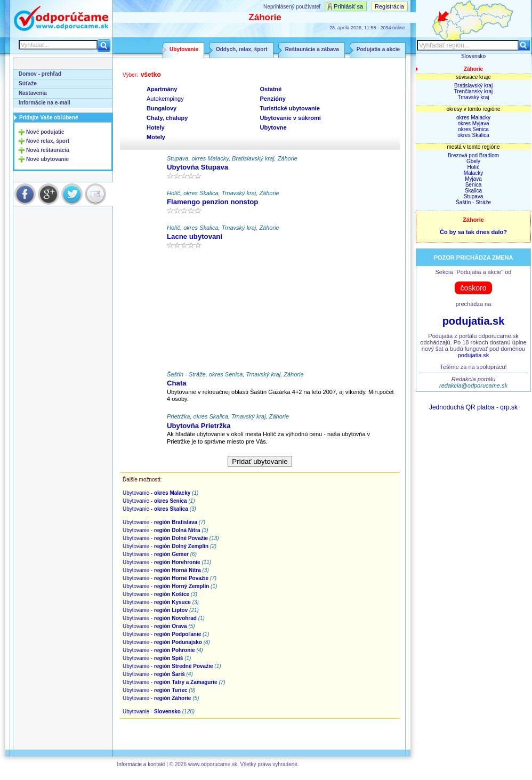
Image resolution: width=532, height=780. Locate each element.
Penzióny (273, 99)
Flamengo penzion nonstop (212, 202)
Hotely (156, 127)
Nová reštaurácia (48, 150)
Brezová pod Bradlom (473, 155)
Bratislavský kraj (473, 86)
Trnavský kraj (473, 97)
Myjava (473, 179)
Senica (474, 185)
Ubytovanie (184, 49)
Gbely (473, 161)
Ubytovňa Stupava (198, 167)
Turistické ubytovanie (290, 108)
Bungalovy (162, 108)
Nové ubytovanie (47, 159)
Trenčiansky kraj (473, 91)
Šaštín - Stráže (473, 202)
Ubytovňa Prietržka (199, 426)
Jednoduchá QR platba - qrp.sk (473, 407)
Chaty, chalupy (167, 118)
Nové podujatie (45, 132)
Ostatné (271, 89)
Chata (177, 383)
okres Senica (473, 129)
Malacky (474, 173)
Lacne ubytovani (195, 236)
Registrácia (389, 6)
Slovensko (473, 56)
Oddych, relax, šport (242, 49)
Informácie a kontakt (141, 764)
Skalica (473, 191)
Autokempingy (165, 99)
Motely (156, 137)
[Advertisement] (260, 312)
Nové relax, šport (48, 141)
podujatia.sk (474, 321)
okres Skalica (473, 135)
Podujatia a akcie (378, 49)
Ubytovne (273, 127)
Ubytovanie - (156, 493)
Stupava (474, 196)
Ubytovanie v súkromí (291, 118)
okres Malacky (473, 118)
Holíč (474, 167)
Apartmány (162, 89)
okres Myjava (474, 123)
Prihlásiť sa (348, 6)
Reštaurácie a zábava (312, 49)
